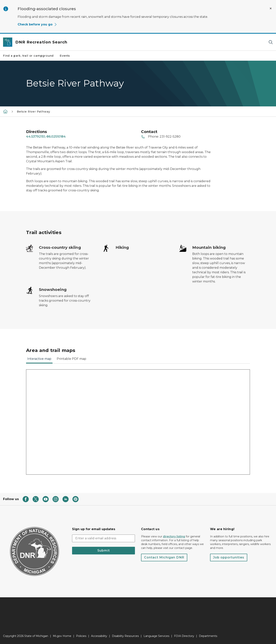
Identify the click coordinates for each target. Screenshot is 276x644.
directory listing (174, 536)
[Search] (271, 42)
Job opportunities (229, 557)
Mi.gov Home (62, 636)
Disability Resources (125, 636)
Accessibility (99, 636)
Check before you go (37, 24)
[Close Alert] (271, 8)
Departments (208, 636)
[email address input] (103, 538)
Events (65, 56)
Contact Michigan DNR (164, 557)
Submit (104, 551)
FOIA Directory (184, 636)
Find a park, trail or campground (28, 56)
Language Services (156, 636)
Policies (81, 636)
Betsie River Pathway (33, 112)
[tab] (39, 360)
